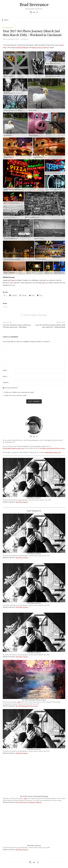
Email (5, 377)
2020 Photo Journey (22, 850)
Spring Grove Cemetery (40, 47)
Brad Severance (34, 5)
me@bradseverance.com (53, 452)
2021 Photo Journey (22, 753)
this (13, 280)
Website (6, 383)
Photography (8, 28)
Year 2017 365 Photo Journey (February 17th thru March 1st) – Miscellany (17, 326)
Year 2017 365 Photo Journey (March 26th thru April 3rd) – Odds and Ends (50, 326)
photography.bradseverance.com (13, 448)
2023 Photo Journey (22, 558)
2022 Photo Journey (22, 657)
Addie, (19, 702)
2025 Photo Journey (22, 502)
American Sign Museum (19, 47)
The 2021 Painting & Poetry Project (27, 706)
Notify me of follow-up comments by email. (19, 392)
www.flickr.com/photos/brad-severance (52, 448)
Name (5, 370)
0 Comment (24, 39)
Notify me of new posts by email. (15, 395)
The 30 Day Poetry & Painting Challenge (29, 802)
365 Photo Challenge (30, 315)
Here (44, 283)
